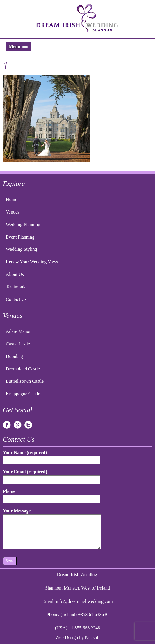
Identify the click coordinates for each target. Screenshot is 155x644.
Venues (13, 212)
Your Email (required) (51, 475)
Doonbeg (14, 356)
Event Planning (20, 237)
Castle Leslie (18, 344)
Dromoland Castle (23, 369)
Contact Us (16, 299)
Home (11, 199)
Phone (51, 495)
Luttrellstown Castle (25, 381)
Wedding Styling (22, 249)
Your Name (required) (51, 456)
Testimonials (18, 287)
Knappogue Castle (23, 394)
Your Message (52, 529)
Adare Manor (18, 331)
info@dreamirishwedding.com (84, 601)
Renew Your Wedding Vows (32, 262)
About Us (15, 274)
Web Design (67, 637)
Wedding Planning (23, 224)
